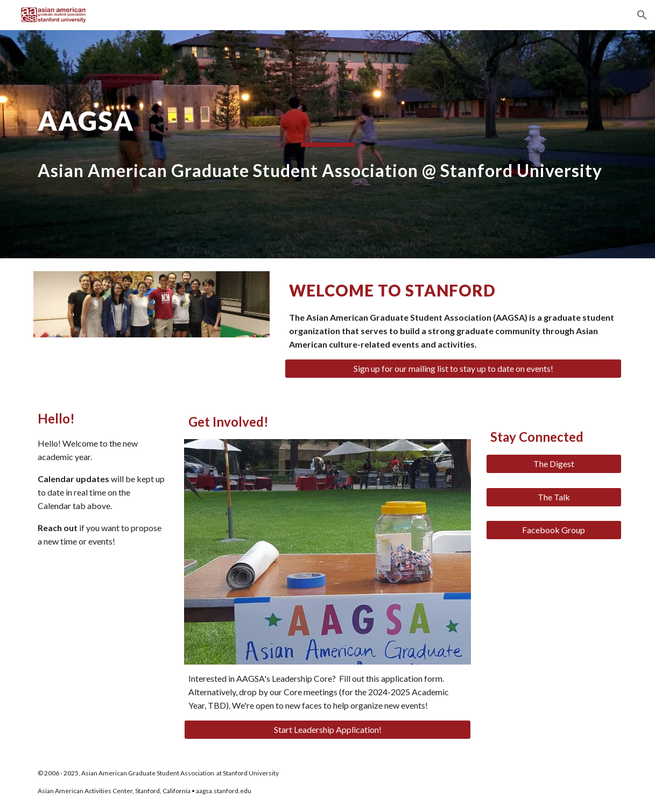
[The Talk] (554, 497)
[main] (327, 144)
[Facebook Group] (554, 530)
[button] (642, 15)
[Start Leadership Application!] (327, 730)
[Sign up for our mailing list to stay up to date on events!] (453, 369)
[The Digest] (554, 464)
